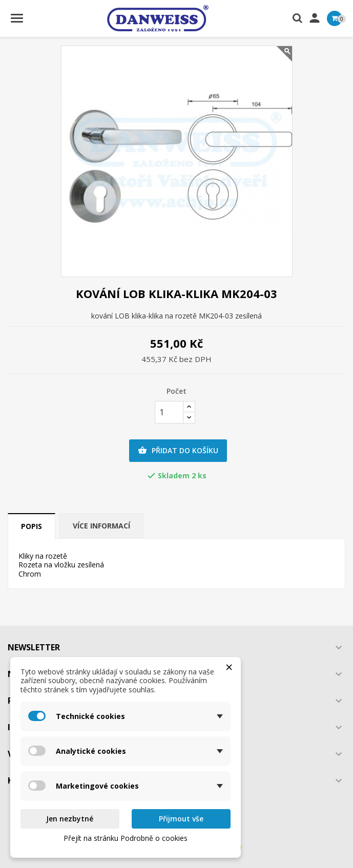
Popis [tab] (32, 526)
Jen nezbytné (70, 819)
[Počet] (169, 412)
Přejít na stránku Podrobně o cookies (126, 838)
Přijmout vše (181, 819)
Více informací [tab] (101, 526)
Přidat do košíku (178, 451)
